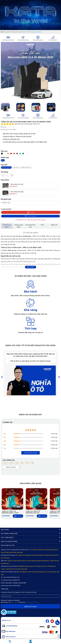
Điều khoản (14, 602)
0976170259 (16, 586)
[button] (59, 377)
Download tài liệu (30, 226)
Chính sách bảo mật (32, 602)
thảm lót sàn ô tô (14, 250)
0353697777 (16, 580)
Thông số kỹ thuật (19, 226)
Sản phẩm (7, 32)
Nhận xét (54, 225)
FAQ (42, 225)
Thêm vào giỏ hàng (30, 216)
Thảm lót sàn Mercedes (33, 32)
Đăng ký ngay (31, 607)
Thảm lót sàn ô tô (18, 32)
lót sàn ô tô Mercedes (24, 236)
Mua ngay (31, 212)
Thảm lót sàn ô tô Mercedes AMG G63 (33, 512)
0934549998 (22, 583)
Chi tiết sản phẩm (7, 226)
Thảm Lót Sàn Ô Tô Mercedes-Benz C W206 (10, 512)
